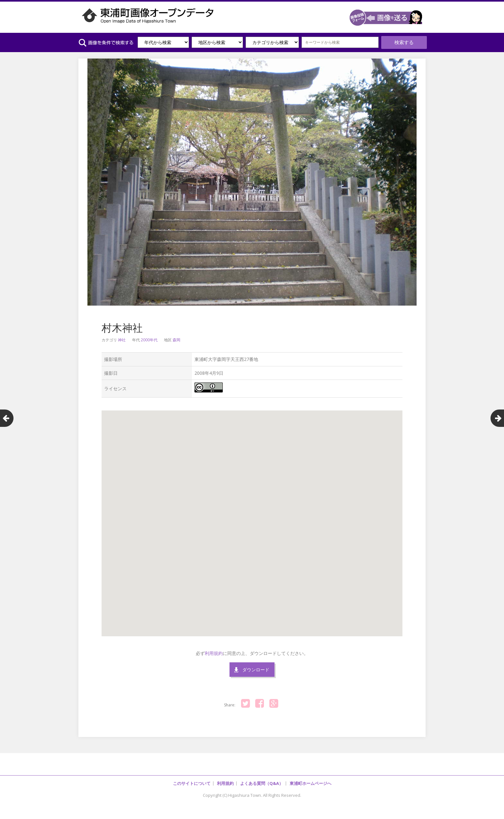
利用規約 (214, 650)
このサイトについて (192, 780)
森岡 (176, 337)
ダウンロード (256, 666)
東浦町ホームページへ (310, 780)
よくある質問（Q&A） (262, 780)
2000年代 (149, 337)
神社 (122, 337)
